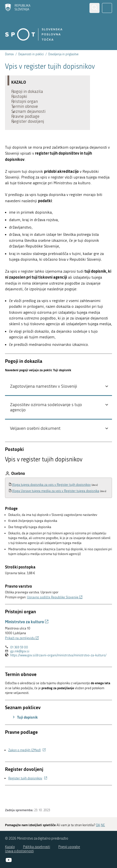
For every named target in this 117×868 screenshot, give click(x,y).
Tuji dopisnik (24, 735)
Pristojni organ (27, 108)
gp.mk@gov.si (20, 669)
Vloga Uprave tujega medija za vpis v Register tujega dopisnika (56, 508)
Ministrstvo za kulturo (27, 639)
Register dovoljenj (30, 137)
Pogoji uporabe (69, 847)
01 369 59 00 (19, 665)
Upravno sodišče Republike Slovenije (55, 615)
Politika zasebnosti (37, 847)
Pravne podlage (28, 130)
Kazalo (10, 847)
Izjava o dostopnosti (19, 851)
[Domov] (18, 8)
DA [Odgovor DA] (98, 825)
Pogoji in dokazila (30, 93)
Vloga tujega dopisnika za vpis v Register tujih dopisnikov (51, 502)
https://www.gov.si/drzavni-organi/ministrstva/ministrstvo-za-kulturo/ (58, 673)
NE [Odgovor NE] (103, 825)
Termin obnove (27, 115)
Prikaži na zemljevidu (22, 655)
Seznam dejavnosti (31, 123)
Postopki (22, 100)
